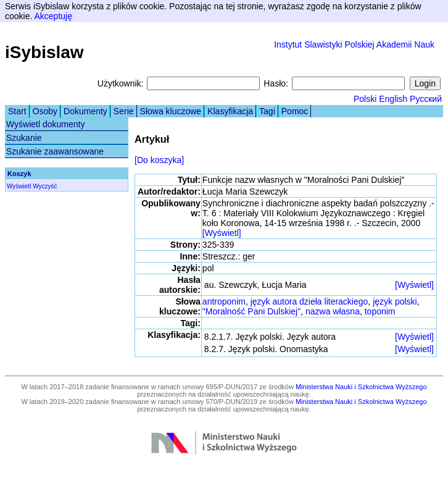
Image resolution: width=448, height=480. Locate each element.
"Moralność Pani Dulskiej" (251, 311)
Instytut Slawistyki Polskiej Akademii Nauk (354, 44)
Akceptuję (53, 16)
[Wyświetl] (222, 233)
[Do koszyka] (159, 160)
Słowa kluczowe (171, 111)
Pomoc (295, 111)
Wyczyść (45, 186)
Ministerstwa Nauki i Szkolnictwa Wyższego (361, 387)
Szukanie (24, 138)
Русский (426, 99)
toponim (380, 311)
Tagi (267, 111)
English (393, 99)
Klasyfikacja (230, 111)
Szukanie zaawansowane (55, 151)
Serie (124, 111)
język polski (395, 301)
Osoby (45, 111)
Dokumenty (85, 111)
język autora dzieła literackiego (309, 301)
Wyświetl (19, 186)
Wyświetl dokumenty (45, 124)
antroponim (224, 301)
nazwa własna (333, 311)
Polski (365, 99)
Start (17, 111)
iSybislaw (44, 52)
